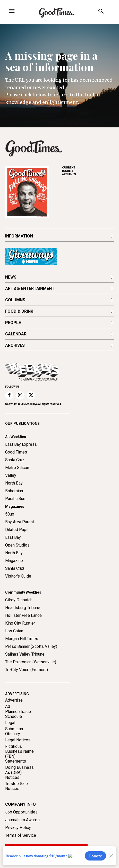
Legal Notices (18, 740)
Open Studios (17, 545)
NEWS (11, 277)
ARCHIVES (88, 171)
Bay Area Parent (20, 522)
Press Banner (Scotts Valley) (31, 646)
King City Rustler (20, 623)
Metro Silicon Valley (17, 471)
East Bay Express (21, 444)
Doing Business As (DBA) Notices (19, 772)
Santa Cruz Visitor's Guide (18, 572)
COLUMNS (15, 300)
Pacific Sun (15, 499)
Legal (10, 723)
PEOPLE (13, 323)
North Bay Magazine (14, 557)
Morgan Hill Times (22, 639)
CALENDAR (16, 334)
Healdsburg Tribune (23, 608)
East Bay (13, 537)
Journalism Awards (22, 820)
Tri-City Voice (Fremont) (27, 670)
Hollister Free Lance (23, 615)
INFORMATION (19, 236)
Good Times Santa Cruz (16, 456)
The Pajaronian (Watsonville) (31, 662)
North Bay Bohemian (14, 487)
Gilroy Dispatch (19, 600)
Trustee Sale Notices (16, 786)
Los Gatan (14, 631)
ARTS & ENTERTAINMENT (30, 289)
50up (10, 514)
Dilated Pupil (17, 530)
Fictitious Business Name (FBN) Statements (19, 754)
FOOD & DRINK (19, 311)
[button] (101, 12)
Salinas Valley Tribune (25, 654)
